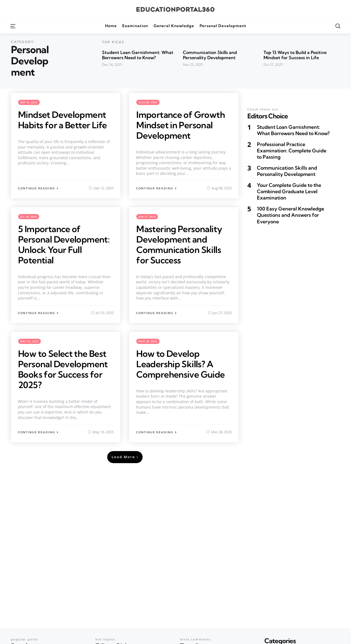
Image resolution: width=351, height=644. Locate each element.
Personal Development (223, 26)
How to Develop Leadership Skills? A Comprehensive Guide (184, 363)
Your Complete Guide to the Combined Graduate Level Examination (289, 192)
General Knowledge (174, 26)
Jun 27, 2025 (147, 216)
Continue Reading (36, 188)
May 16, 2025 (29, 340)
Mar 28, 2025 (148, 340)
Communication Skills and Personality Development (210, 55)
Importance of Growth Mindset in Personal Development (184, 125)
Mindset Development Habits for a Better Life (65, 125)
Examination (135, 26)
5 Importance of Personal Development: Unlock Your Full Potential (64, 243)
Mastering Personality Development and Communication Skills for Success (183, 243)
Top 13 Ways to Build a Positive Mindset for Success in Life (295, 55)
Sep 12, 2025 (29, 102)
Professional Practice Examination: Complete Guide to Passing (292, 151)
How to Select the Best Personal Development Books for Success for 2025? (63, 368)
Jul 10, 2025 (29, 216)
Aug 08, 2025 (148, 102)
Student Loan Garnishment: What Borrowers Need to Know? (138, 55)
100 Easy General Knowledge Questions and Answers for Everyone (291, 215)
